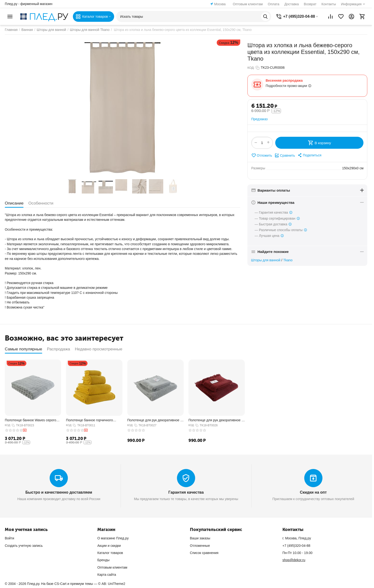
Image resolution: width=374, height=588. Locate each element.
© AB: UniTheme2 (112, 584)
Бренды (103, 560)
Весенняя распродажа (284, 80)
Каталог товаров (110, 553)
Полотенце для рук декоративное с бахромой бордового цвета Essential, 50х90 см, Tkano (216, 420)
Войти (9, 538)
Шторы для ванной (266, 260)
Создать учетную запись (24, 546)
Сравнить (285, 155)
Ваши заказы (200, 538)
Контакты (329, 4)
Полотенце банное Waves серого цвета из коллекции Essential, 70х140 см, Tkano (30, 420)
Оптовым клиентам (248, 4)
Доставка (292, 4)
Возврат (310, 4)
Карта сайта (107, 575)
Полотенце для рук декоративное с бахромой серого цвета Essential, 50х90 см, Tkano (155, 420)
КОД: (251, 68)
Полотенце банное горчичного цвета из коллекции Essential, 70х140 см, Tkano (89, 420)
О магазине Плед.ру (113, 538)
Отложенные (200, 546)
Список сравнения (204, 553)
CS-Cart (61, 584)
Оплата (274, 4)
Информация (351, 4)
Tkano (288, 260)
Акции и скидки (109, 546)
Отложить (262, 155)
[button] (309, 155)
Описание (14, 203)
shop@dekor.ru (294, 560)
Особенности (41, 203)
